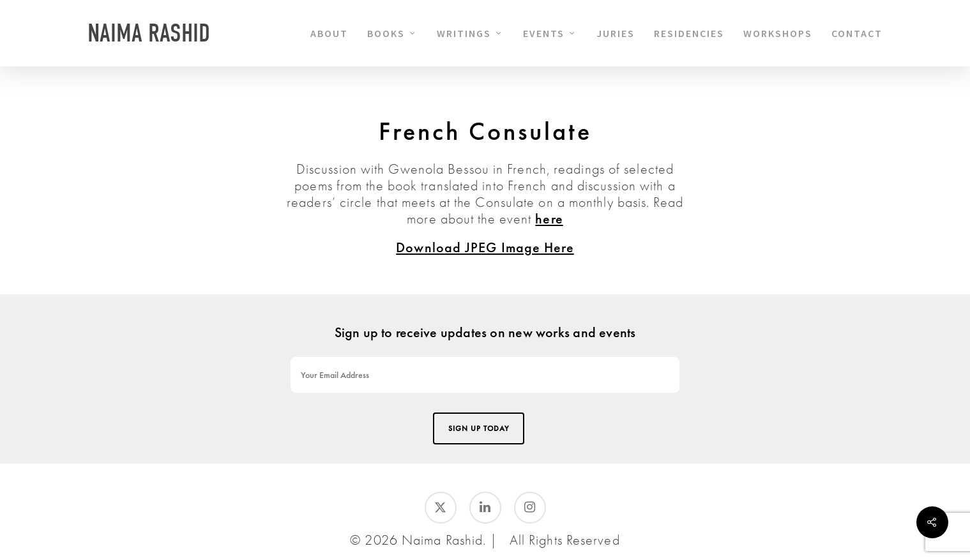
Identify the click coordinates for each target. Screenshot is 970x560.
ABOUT (329, 33)
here (549, 219)
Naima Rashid (149, 33)
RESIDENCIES (689, 33)
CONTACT (857, 33)
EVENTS (549, 33)
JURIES (616, 33)
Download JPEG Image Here (485, 247)
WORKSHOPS (778, 33)
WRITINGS (470, 33)
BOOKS (392, 33)
